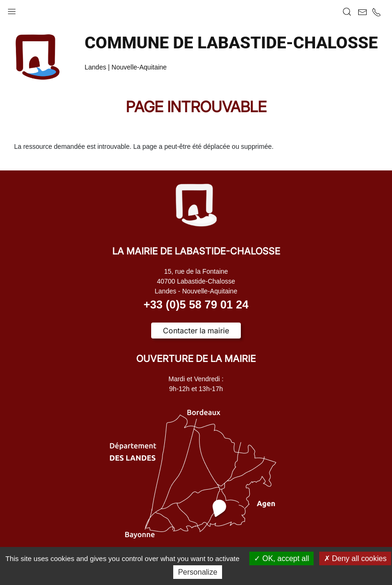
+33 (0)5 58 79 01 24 (196, 304)
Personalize (198, 572)
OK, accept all (281, 558)
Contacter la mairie (196, 331)
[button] (12, 9)
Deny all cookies (355, 558)
